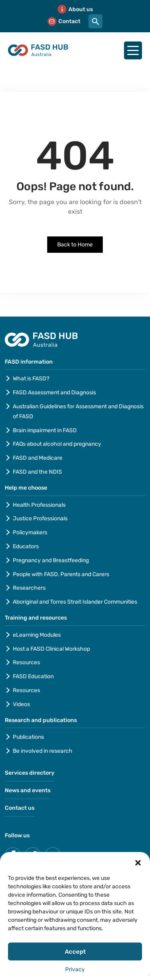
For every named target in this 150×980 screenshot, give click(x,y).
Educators (26, 546)
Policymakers (30, 532)
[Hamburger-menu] (133, 50)
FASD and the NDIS (37, 472)
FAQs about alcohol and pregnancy (57, 444)
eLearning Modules (37, 635)
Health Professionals (39, 505)
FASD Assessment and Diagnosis (54, 393)
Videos (21, 704)
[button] (138, 862)
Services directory (30, 773)
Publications (28, 737)
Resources (26, 662)
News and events (28, 790)
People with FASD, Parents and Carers (61, 574)
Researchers (29, 588)
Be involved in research (43, 751)
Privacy (75, 969)
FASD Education (33, 676)
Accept (75, 952)
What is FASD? (31, 379)
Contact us (20, 808)
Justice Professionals (41, 519)
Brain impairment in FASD (45, 430)
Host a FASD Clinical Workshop (51, 649)
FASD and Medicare (38, 458)
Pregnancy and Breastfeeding (51, 560)
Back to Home (75, 245)
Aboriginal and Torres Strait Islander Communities (75, 602)
